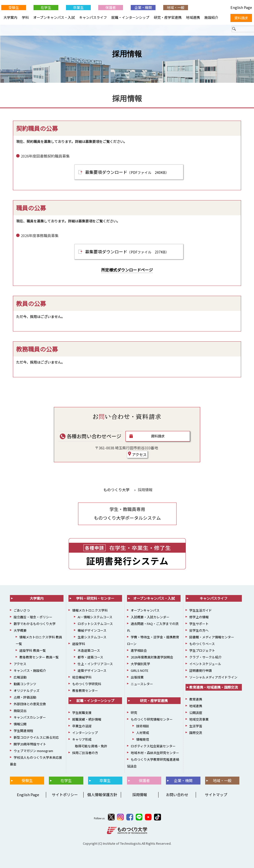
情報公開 (20, 724)
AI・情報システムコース (95, 617)
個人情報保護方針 (102, 795)
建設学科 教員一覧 (33, 650)
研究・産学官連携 (168, 17)
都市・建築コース (90, 657)
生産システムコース (92, 637)
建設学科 (79, 644)
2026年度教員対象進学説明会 (152, 657)
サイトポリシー (65, 795)
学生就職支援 (82, 713)
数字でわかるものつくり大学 (35, 624)
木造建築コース (89, 650)
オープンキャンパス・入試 (54, 17)
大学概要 (20, 630)
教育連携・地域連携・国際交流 (214, 687)
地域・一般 (176, 7)
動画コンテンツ (25, 684)
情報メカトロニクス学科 (90, 610)
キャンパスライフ (93, 17)
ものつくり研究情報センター (152, 719)
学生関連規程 (23, 731)
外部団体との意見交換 (30, 704)
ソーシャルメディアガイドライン (213, 677)
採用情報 (127, 54)
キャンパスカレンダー (30, 717)
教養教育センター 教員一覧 (39, 657)
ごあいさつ (22, 610)
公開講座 (196, 713)
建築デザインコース (92, 670)
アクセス (137, 454)
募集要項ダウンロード (127, 172)
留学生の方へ (199, 630)
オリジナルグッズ (27, 691)
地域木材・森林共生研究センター (155, 753)
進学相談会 (139, 650)
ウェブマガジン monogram (33, 751)
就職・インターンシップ (130, 17)
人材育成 (143, 733)
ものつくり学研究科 (87, 684)
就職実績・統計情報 (87, 719)
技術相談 (143, 726)
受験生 (14, 7)
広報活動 (20, 677)
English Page (27, 795)
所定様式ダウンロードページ (127, 270)
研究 (134, 713)
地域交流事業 (199, 719)
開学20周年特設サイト (30, 744)
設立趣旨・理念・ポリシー (33, 617)
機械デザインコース (92, 630)
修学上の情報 (199, 617)
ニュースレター (142, 684)
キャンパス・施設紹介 (30, 670)
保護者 (111, 7)
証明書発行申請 (201, 670)
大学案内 (10, 17)
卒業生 (78, 7)
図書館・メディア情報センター (212, 637)
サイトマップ (216, 795)
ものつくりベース (202, 644)
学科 (25, 17)
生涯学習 (196, 726)
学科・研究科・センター (95, 598)
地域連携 (193, 17)
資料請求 (158, 436)
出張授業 (137, 677)
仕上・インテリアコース (95, 664)
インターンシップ (85, 733)
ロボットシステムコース (95, 624)
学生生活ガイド (201, 610)
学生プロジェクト (202, 650)
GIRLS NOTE (140, 670)
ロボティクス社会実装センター (153, 746)
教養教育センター (85, 691)
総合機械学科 (82, 677)
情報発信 (143, 739)
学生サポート (199, 624)
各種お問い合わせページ (91, 436)
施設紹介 (211, 17)
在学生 (46, 7)
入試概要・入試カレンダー (150, 617)
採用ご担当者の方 (85, 753)
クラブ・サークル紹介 (205, 657)
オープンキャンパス (145, 610)
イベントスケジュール (205, 664)
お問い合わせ (177, 795)
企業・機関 (143, 7)
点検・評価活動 (25, 697)
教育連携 (196, 699)
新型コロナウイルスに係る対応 (36, 737)
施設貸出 (20, 711)
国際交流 (196, 733)
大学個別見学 (140, 664)
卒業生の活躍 (82, 726)
